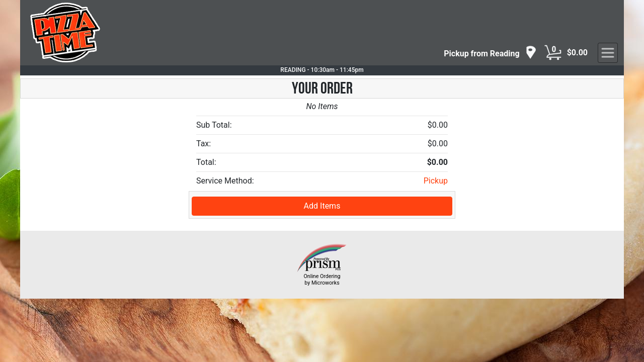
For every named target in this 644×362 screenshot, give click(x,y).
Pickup (436, 181)
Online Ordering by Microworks (322, 280)
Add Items (322, 206)
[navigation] (490, 53)
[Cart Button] (553, 53)
